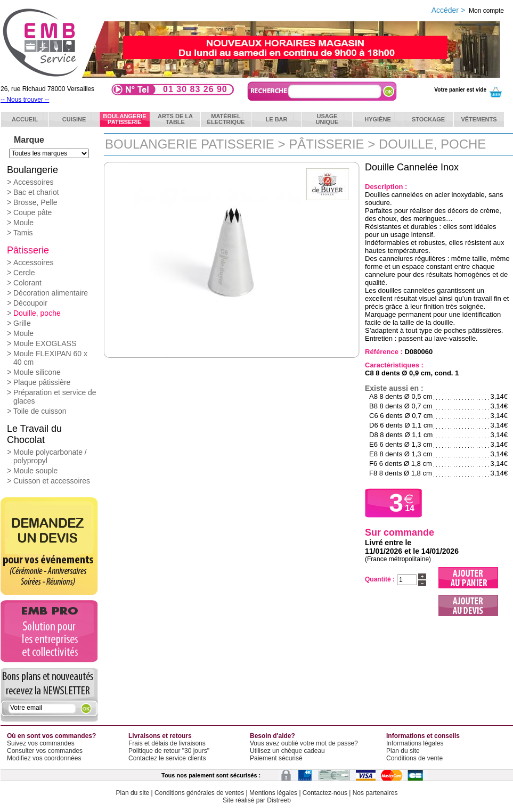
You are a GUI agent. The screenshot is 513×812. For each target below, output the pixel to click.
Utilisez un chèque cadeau (287, 751)
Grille (22, 323)
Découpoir (30, 303)
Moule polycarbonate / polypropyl (50, 456)
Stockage (428, 119)
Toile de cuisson (40, 411)
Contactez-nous (325, 793)
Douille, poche (37, 313)
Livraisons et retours (160, 736)
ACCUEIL (25, 119)
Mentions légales (273, 793)
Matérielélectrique (226, 119)
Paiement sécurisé (276, 758)
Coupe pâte (32, 212)
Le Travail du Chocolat (34, 434)
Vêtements (479, 119)
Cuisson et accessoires (52, 481)
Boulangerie (32, 170)
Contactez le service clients (167, 758)
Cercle (24, 273)
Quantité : (380, 579)
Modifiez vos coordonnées (44, 758)
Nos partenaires (375, 793)
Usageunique (327, 119)
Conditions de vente (414, 758)
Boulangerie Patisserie (190, 144)
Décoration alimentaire (51, 293)
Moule (23, 223)
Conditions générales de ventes (199, 793)
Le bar (277, 119)
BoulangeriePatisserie (124, 119)
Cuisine (74, 119)
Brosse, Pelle (35, 202)
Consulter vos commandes (45, 751)
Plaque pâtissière (42, 382)
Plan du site (403, 751)
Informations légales (415, 743)
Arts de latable (175, 119)
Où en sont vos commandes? (51, 736)
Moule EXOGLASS (45, 343)
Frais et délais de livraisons (167, 743)
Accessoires (33, 182)
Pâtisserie (28, 250)
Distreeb (279, 800)
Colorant (27, 283)
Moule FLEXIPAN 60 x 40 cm (50, 358)
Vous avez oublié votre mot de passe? (304, 743)
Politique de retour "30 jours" (169, 751)
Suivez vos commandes (41, 743)
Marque (29, 140)
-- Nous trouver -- (25, 100)
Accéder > (468, 10)
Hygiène (378, 119)
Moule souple (35, 471)
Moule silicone (37, 372)
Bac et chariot (36, 192)
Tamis (23, 233)
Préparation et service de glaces (55, 397)
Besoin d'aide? (272, 736)
